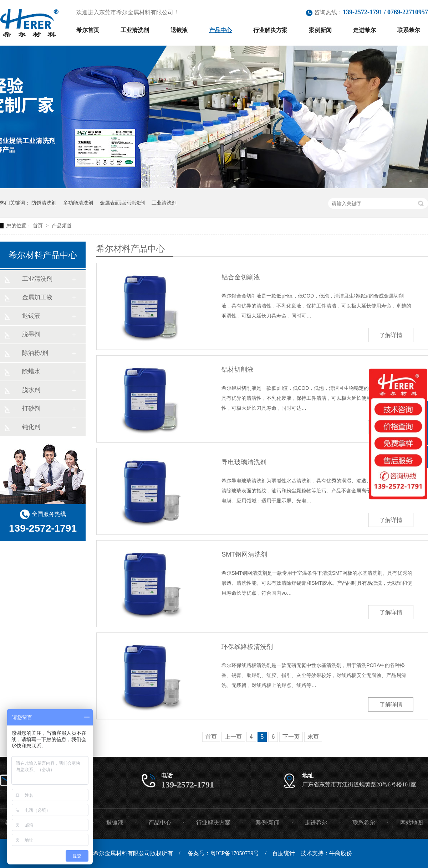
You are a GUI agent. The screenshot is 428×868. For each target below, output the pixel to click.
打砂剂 (31, 409)
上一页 (233, 737)
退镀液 (179, 30)
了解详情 (391, 335)
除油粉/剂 (35, 353)
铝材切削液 (238, 370)
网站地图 (412, 823)
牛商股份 (341, 853)
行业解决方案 (270, 30)
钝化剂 (31, 427)
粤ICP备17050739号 (235, 853)
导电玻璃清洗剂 (244, 462)
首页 (39, 226)
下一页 (291, 737)
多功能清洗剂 (78, 203)
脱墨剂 (31, 334)
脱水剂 (31, 390)
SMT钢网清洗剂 (244, 554)
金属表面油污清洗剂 (122, 203)
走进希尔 (365, 30)
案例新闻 (320, 30)
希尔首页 (88, 30)
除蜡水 (31, 371)
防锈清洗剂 (44, 203)
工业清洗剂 (135, 30)
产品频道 (62, 226)
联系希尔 (409, 30)
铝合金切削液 (241, 277)
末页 (313, 737)
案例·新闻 (267, 823)
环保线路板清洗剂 (247, 647)
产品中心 (220, 30)
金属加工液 (37, 297)
